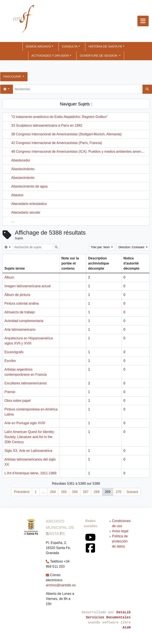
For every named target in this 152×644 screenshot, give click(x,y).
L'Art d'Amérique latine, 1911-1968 (30, 473)
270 (119, 492)
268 (97, 492)
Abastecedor (21, 160)
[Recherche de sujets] (33, 247)
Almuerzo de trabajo (20, 312)
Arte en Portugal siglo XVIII (25, 423)
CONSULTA (70, 46)
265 (64, 492)
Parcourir (13, 77)
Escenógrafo (14, 352)
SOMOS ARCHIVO (38, 46)
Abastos (17, 195)
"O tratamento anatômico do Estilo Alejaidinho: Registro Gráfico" (59, 117)
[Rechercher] (78, 89)
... (13, 221)
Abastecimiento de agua (29, 186)
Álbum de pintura (17, 295)
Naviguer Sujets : (76, 104)
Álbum (9, 277)
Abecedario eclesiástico (29, 204)
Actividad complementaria (24, 321)
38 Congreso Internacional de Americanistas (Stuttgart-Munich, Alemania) (66, 134)
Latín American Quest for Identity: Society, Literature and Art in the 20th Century (30, 437)
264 (53, 492)
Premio (10, 392)
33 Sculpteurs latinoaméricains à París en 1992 (47, 125)
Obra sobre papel (18, 401)
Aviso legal (120, 531)
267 (86, 492)
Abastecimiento (23, 169)
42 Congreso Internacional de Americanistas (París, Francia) (57, 143)
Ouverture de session (99, 56)
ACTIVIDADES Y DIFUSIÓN (50, 56)
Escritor (10, 361)
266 (75, 492)
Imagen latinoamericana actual (28, 286)
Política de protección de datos (120, 541)
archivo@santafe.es (61, 585)
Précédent (22, 492)
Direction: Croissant (132, 247)
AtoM (127, 628)
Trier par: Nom (101, 247)
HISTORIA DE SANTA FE (105, 46)
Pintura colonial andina (22, 303)
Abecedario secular (26, 212)
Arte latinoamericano (20, 330)
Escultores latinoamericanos (26, 383)
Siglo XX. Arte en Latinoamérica (28, 451)
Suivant (132, 492)
